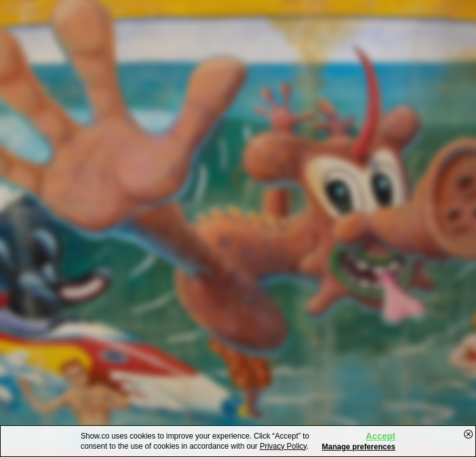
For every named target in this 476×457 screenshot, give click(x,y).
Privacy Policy (283, 446)
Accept (380, 436)
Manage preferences (359, 447)
